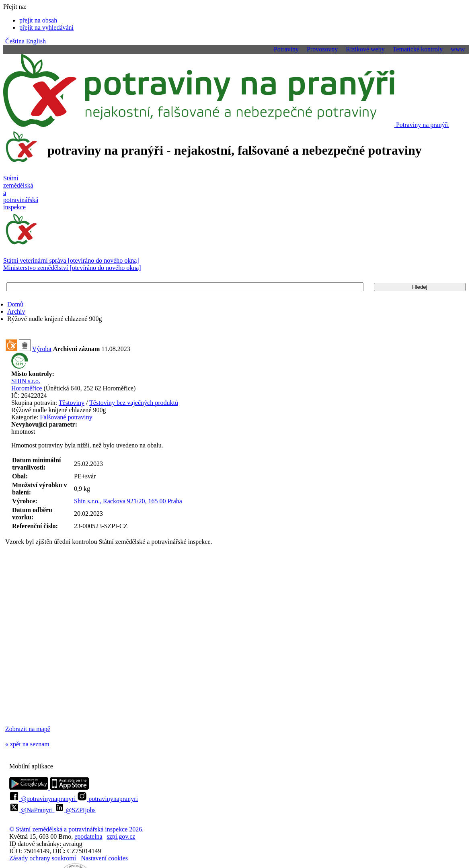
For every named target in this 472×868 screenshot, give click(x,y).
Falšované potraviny (66, 417)
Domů (15, 304)
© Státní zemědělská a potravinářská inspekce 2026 (76, 829)
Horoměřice (27, 388)
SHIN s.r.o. (26, 381)
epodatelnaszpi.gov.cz (105, 836)
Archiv (16, 311)
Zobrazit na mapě (28, 729)
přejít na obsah (38, 20)
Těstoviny (72, 403)
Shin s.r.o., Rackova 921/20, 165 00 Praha (128, 501)
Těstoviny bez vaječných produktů (134, 403)
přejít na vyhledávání (46, 28)
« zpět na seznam (27, 744)
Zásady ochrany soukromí (43, 858)
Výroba (42, 349)
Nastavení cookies (104, 858)
